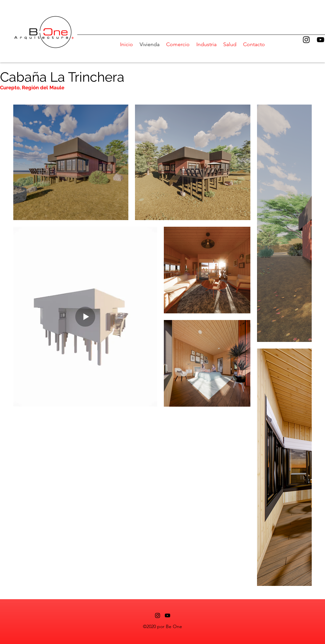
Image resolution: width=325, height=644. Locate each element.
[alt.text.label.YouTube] (321, 40)
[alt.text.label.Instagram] (306, 40)
